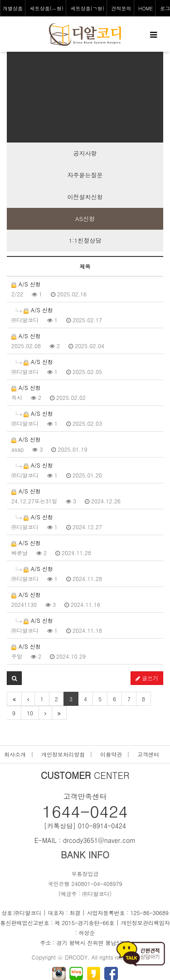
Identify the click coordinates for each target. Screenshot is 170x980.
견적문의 (121, 8)
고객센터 (148, 754)
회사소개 (15, 754)
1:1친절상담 (85, 240)
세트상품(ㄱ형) (87, 8)
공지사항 (85, 153)
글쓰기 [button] (147, 678)
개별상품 (13, 8)
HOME (146, 8)
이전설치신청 (85, 197)
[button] (14, 678)
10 (30, 713)
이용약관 (111, 754)
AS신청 (85, 219)
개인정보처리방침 (63, 754)
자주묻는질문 (85, 175)
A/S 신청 (26, 284)
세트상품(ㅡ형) (47, 8)
